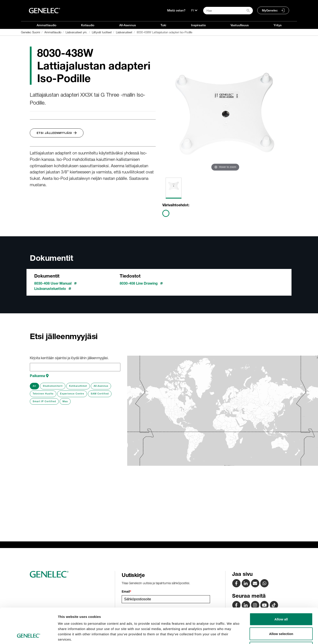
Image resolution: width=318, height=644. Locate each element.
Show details (232, 635)
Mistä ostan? (176, 10)
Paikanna (39, 376)
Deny (281, 615)
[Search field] (228, 11)
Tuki (163, 25)
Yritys (278, 25)
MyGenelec (270, 10)
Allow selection (281, 601)
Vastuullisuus (240, 25)
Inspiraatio (198, 25)
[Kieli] (194, 10)
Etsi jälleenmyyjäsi (57, 133)
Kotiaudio (88, 25)
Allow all (281, 586)
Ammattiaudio (46, 25)
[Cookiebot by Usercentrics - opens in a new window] (29, 635)
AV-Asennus (128, 25)
